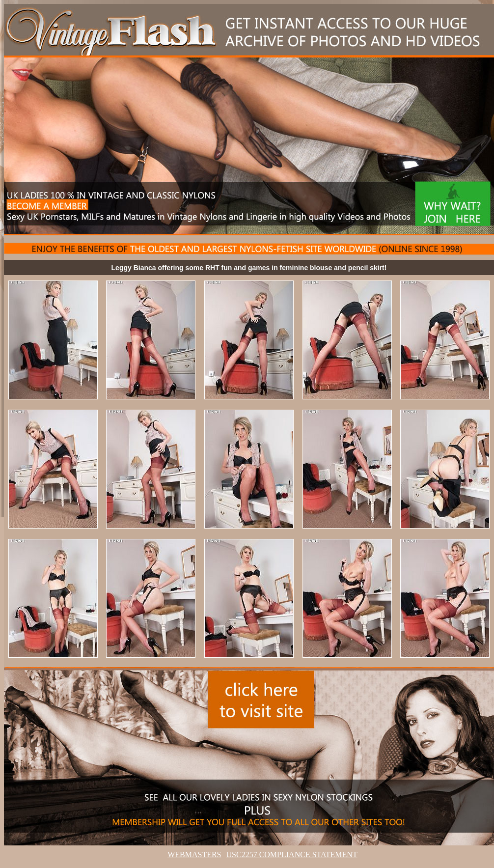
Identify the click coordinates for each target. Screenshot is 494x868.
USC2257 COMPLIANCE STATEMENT (292, 854)
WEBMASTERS (194, 854)
